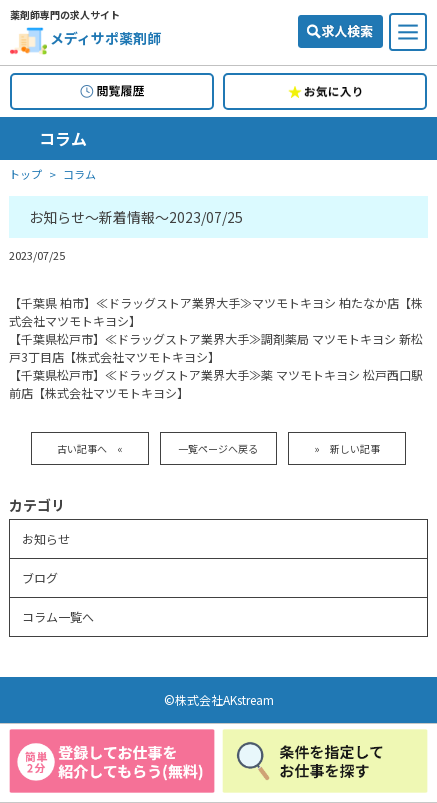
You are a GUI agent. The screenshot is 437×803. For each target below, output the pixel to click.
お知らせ (46, 538)
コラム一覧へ (58, 616)
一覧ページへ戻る (218, 448)
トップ (25, 174)
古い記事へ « (90, 448)
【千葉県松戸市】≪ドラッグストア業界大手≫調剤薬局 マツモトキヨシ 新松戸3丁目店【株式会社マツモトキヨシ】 (216, 347)
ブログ (40, 577)
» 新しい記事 (347, 448)
